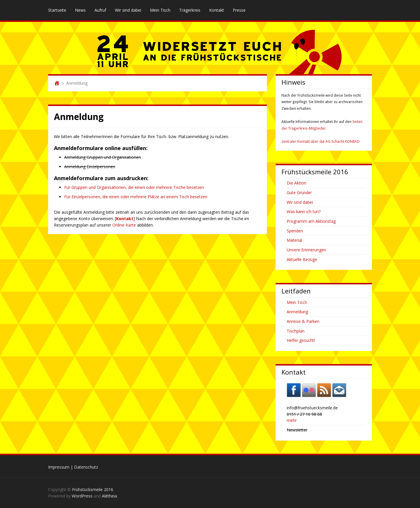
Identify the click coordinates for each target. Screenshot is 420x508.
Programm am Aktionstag (311, 221)
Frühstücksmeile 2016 (93, 489)
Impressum (59, 467)
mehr (292, 420)
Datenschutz (86, 467)
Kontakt (217, 10)
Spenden (295, 231)
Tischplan (296, 331)
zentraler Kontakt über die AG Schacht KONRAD (321, 141)
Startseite (57, 10)
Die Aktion (296, 183)
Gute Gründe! (299, 193)
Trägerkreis (190, 10)
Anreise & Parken (303, 321)
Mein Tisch (160, 10)
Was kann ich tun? (304, 212)
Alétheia (109, 496)
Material (294, 240)
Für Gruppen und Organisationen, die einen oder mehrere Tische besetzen (134, 187)
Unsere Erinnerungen (306, 250)
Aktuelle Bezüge (302, 259)
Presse (239, 10)
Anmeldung (297, 312)
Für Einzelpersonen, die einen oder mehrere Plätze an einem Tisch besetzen (136, 197)
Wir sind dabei (128, 10)
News (80, 10)
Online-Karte (124, 225)
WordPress (82, 496)
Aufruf (100, 10)
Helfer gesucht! (301, 340)
